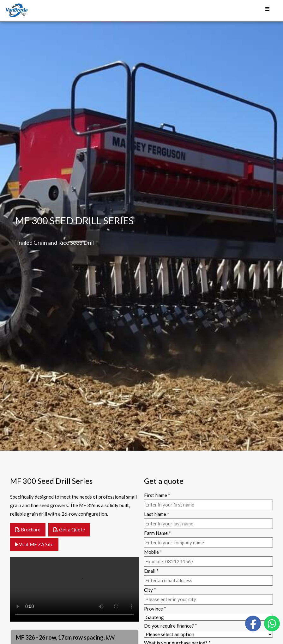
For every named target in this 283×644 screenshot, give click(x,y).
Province (155, 609)
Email (151, 571)
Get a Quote (69, 530)
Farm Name (157, 533)
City (150, 590)
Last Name (157, 514)
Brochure (28, 530)
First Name (157, 495)
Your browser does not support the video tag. (75, 589)
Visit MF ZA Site (34, 544)
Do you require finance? (171, 626)
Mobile (153, 552)
